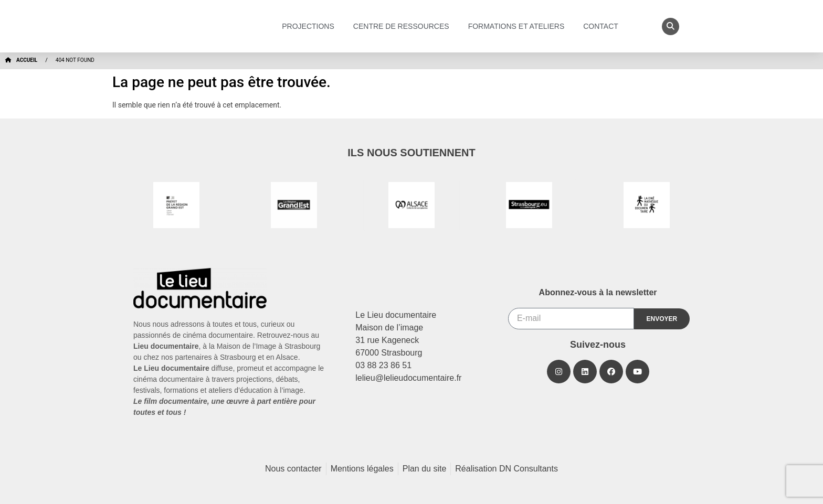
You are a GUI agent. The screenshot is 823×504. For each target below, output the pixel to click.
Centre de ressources (404, 26)
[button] (671, 26)
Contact (603, 26)
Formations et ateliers (519, 26)
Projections (311, 26)
